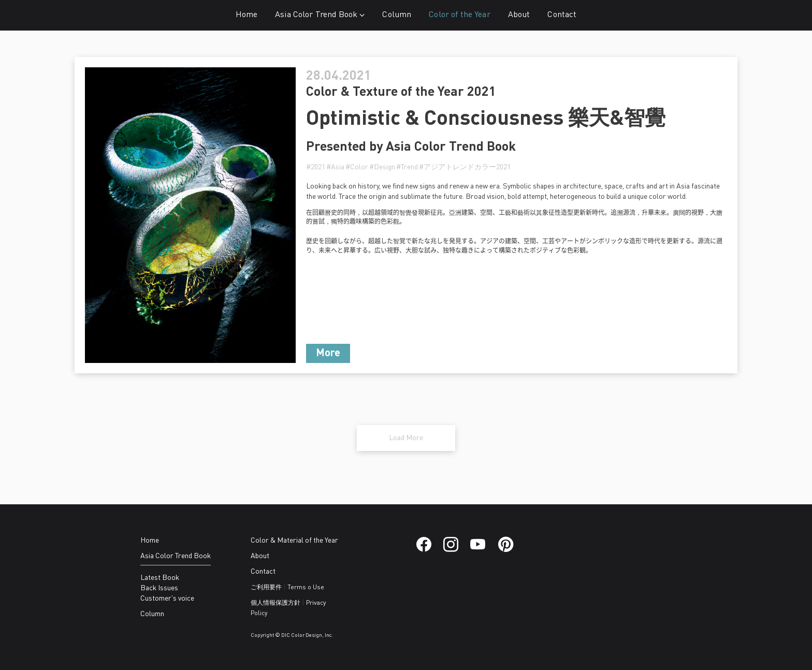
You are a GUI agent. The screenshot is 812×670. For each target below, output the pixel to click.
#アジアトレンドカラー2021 (465, 167)
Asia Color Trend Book (320, 15)
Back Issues (159, 588)
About (519, 15)
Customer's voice (167, 599)
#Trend (407, 167)
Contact (562, 15)
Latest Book (160, 578)
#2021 (316, 167)
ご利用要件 (266, 588)
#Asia (335, 167)
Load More (406, 438)
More (328, 354)
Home (247, 15)
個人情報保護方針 (275, 603)
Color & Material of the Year (294, 541)
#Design (382, 167)
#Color (357, 167)
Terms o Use (306, 588)
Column (397, 15)
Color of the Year (459, 15)
